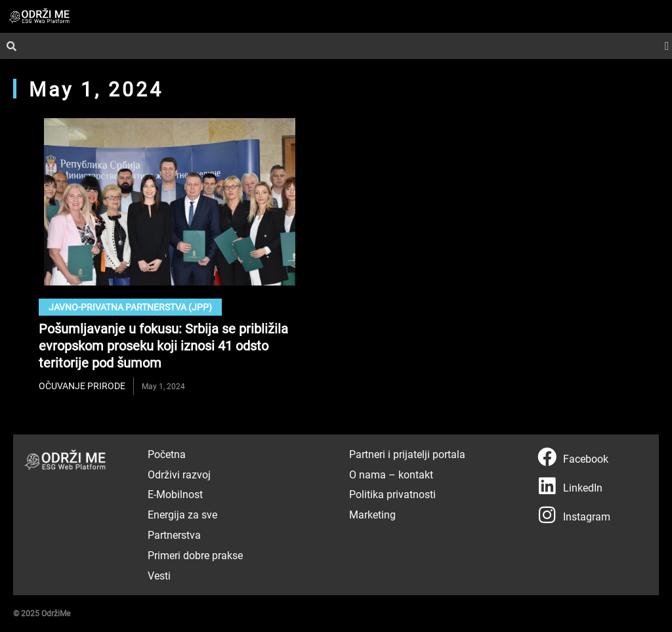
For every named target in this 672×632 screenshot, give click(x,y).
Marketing (372, 514)
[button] (667, 46)
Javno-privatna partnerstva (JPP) (130, 307)
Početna (167, 454)
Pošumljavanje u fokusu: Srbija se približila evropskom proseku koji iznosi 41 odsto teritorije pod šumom (163, 345)
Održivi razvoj (179, 474)
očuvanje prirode (82, 386)
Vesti (159, 575)
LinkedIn (583, 487)
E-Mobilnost (175, 494)
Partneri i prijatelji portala (407, 454)
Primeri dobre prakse (195, 555)
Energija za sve (182, 514)
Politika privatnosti (392, 494)
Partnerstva (174, 535)
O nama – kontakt (391, 474)
